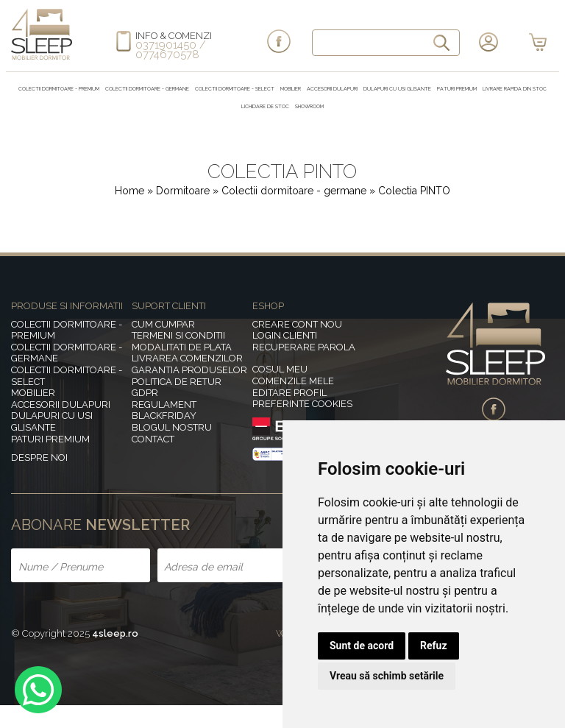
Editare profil (289, 393)
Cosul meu (280, 369)
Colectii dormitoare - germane (147, 89)
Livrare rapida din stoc (515, 89)
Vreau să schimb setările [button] (387, 676)
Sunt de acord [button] (362, 646)
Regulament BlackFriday (164, 410)
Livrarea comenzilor (187, 358)
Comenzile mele (293, 381)
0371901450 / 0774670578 (171, 50)
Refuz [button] (434, 646)
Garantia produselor (189, 370)
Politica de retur (177, 382)
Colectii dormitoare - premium (59, 89)
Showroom (309, 106)
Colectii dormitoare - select (235, 89)
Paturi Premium (457, 89)
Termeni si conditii (178, 335)
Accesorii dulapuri (332, 89)
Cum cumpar (163, 324)
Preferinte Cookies (302, 404)
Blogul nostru (172, 427)
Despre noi (39, 457)
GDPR (145, 393)
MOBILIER (291, 89)
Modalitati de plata (182, 347)
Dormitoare (184, 191)
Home (129, 191)
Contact (153, 439)
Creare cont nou (297, 324)
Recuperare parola (304, 347)
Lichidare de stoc (265, 106)
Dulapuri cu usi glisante (397, 89)
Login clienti (285, 335)
